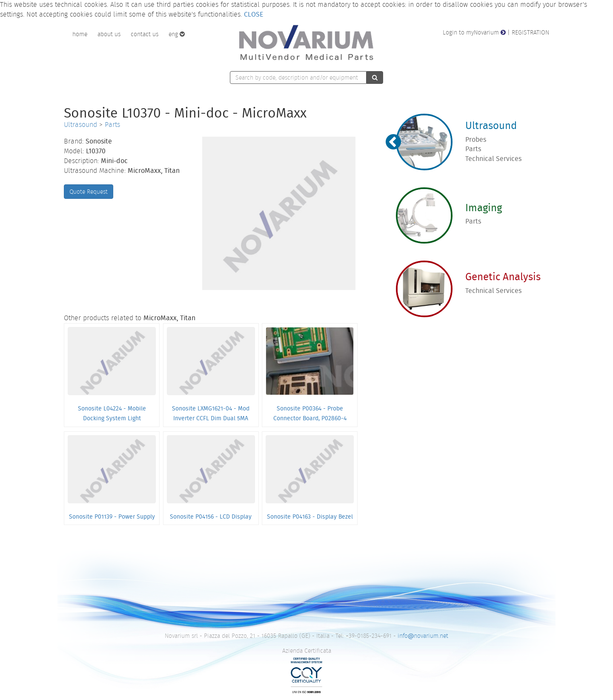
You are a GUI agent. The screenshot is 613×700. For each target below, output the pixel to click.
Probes (476, 139)
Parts (112, 125)
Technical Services (493, 159)
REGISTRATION (530, 32)
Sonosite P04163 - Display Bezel (310, 516)
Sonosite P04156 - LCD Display (211, 516)
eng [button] (177, 34)
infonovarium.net (423, 636)
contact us (145, 34)
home (80, 34)
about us (109, 34)
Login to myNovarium (474, 32)
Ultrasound (80, 125)
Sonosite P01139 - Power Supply (112, 516)
